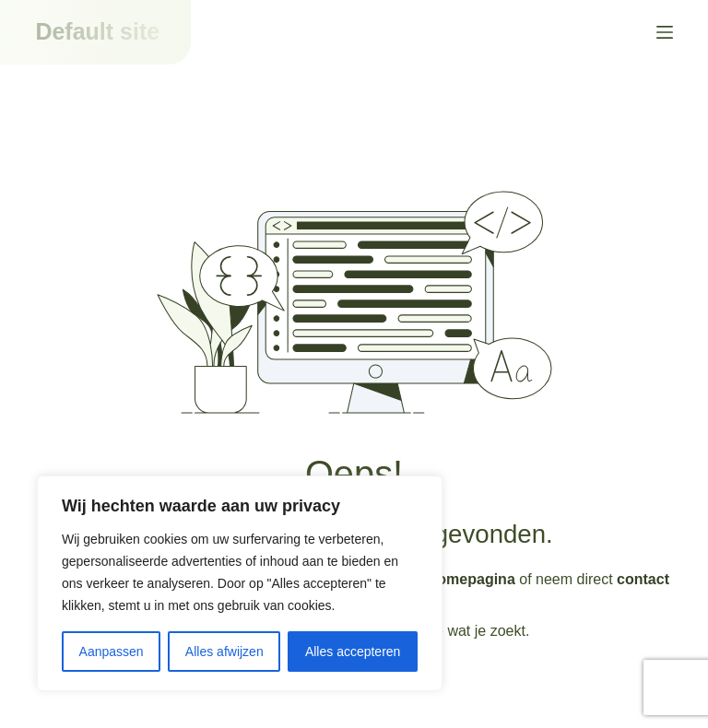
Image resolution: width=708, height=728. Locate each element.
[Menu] (665, 32)
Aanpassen (112, 652)
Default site (97, 31)
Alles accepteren (353, 652)
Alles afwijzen (224, 652)
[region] (240, 583)
